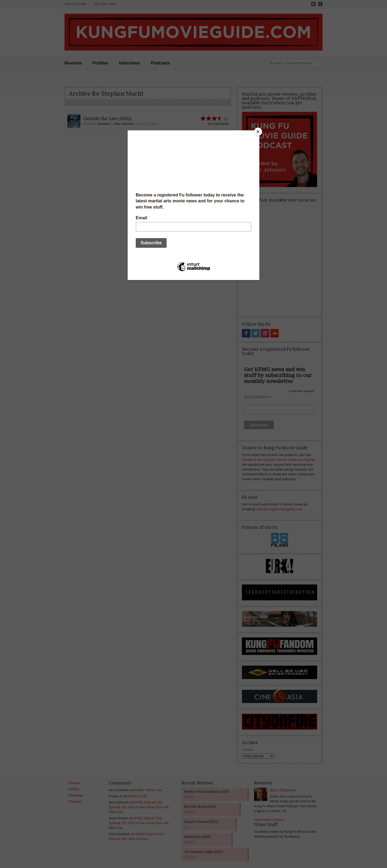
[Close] (258, 132)
